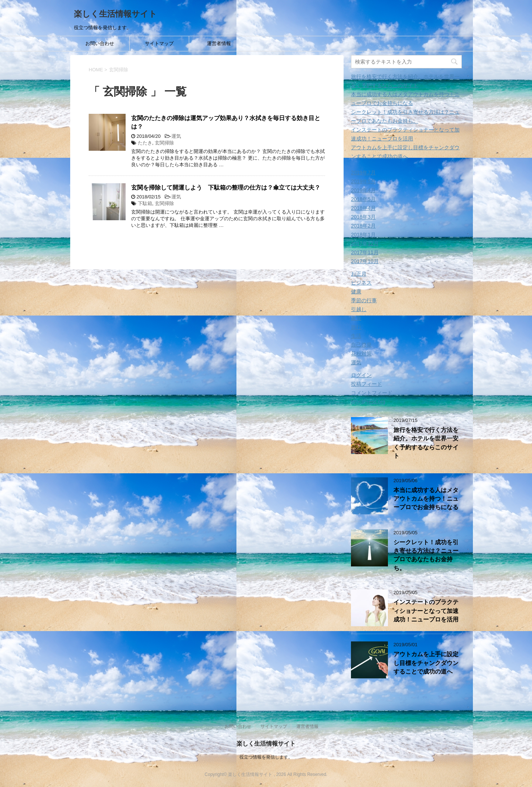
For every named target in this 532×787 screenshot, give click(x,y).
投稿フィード (366, 384)
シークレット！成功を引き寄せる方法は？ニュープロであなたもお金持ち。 (426, 555)
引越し (359, 309)
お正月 (359, 274)
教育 (356, 318)
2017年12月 (365, 243)
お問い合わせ (100, 43)
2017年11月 (365, 252)
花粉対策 (361, 354)
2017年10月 (365, 261)
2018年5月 (363, 199)
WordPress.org (368, 402)
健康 (356, 292)
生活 (356, 336)
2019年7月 (363, 173)
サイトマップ (159, 43)
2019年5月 (363, 181)
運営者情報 (219, 43)
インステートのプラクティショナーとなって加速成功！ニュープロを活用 (426, 611)
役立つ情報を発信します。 (266, 757)
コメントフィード (372, 393)
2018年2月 (363, 226)
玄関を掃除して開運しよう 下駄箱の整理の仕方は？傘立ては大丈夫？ (226, 188)
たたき (145, 143)
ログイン (361, 375)
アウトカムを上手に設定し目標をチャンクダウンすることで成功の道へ (426, 663)
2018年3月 (363, 217)
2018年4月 (363, 208)
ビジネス (361, 283)
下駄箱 (145, 203)
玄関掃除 (164, 143)
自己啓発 (361, 345)
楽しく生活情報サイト (115, 14)
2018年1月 (363, 235)
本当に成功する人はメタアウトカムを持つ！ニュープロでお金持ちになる (426, 499)
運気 (176, 136)
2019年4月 (363, 190)
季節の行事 (364, 300)
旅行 (356, 327)
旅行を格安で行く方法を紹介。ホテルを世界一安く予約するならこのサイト (426, 443)
